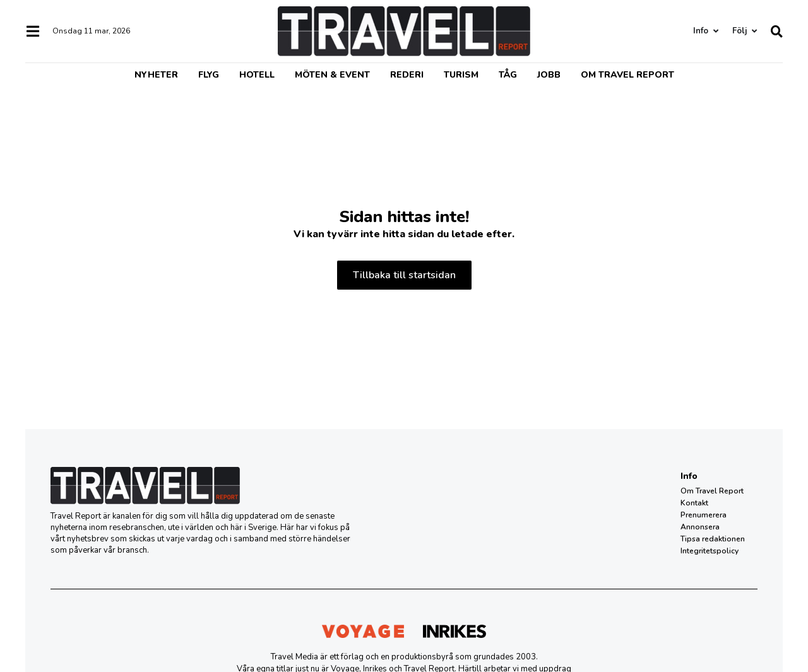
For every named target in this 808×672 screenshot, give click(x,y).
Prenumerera (704, 515)
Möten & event (332, 75)
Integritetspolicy (710, 551)
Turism (461, 75)
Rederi (407, 75)
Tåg (508, 75)
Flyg (209, 75)
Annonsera (700, 527)
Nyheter (156, 75)
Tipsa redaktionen (713, 539)
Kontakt (694, 503)
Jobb (549, 75)
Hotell (257, 75)
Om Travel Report (627, 75)
